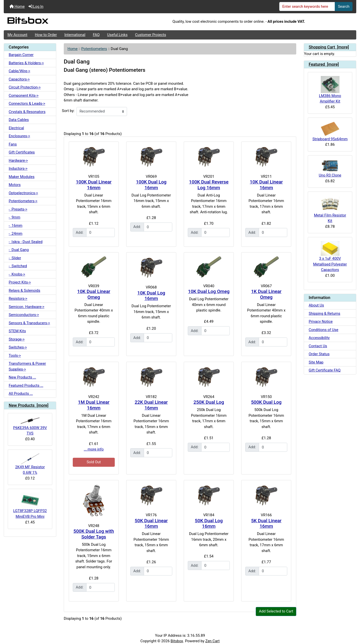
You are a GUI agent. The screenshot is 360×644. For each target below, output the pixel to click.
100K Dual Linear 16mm (94, 185)
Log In (36, 6)
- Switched (18, 266)
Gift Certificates (22, 152)
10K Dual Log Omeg (209, 291)
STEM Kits (17, 331)
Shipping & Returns (324, 313)
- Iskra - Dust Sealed (26, 242)
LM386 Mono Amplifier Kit (330, 90)
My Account (17, 35)
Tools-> (15, 355)
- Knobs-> (17, 274)
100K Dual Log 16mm (151, 185)
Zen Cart (212, 641)
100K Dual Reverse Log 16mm (209, 185)
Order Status (319, 354)
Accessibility (319, 338)
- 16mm (16, 225)
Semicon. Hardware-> (27, 307)
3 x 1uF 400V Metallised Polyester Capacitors (330, 256)
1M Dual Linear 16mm (94, 405)
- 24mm (16, 233)
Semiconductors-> (24, 315)
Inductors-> (18, 168)
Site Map (316, 362)
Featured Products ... (26, 385)
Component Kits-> (24, 95)
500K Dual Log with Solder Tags (94, 534)
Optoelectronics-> (23, 193)
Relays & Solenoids (24, 290)
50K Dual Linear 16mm (151, 524)
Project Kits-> (20, 282)
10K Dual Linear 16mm (266, 185)
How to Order (46, 35)
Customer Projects (150, 35)
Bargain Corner (21, 55)
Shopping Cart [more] (329, 47)
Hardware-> (18, 160)
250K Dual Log (209, 402)
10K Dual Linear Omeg (94, 294)
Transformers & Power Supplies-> (27, 366)
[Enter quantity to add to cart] (100, 232)
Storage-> (17, 339)
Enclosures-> (19, 136)
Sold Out (94, 462)
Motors (15, 185)
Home (17, 6)
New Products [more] (29, 405)
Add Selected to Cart (276, 611)
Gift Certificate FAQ (325, 370)
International (75, 35)
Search (344, 6)
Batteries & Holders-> (26, 63)
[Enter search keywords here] (307, 6)
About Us (316, 305)
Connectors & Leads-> (27, 103)
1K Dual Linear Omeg (266, 294)
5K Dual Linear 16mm (266, 524)
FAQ (96, 35)
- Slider (15, 258)
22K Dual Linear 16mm (151, 405)
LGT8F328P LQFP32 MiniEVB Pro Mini (30, 506)
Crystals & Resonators (27, 112)
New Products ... (22, 377)
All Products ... (21, 393)
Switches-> (18, 347)
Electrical (16, 128)
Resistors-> (18, 298)
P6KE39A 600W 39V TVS (30, 426)
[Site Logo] (62, 22)
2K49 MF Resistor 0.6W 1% (30, 464)
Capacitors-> (19, 79)
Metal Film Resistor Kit (330, 209)
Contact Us (318, 346)
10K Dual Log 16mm (151, 296)
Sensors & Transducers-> (29, 323)
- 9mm (14, 217)
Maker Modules (22, 177)
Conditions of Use (323, 330)
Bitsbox (177, 641)
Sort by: (68, 111)
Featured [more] (324, 64)
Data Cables (19, 120)
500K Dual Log (266, 402)
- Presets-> (18, 209)
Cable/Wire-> (19, 71)
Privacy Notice (321, 321)
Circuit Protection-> (25, 87)
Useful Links (117, 35)
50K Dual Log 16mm (209, 524)
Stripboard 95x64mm (330, 131)
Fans (13, 144)
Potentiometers (94, 49)
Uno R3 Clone (330, 168)
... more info (94, 449)
